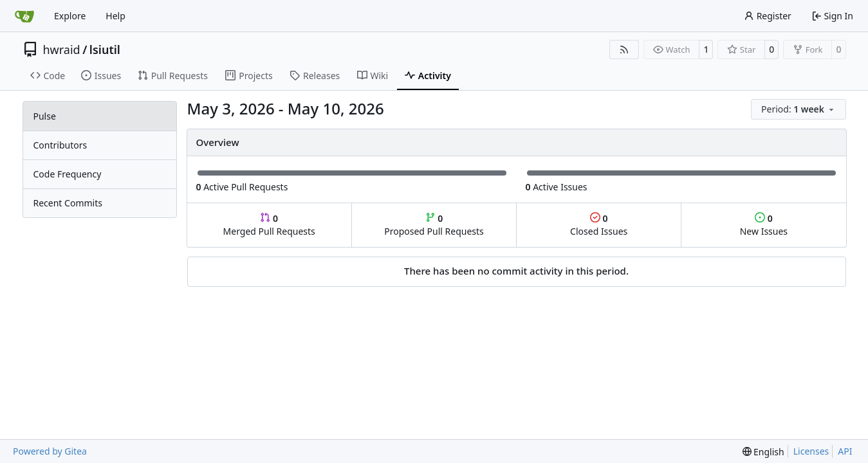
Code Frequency (68, 174)
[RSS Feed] (624, 50)
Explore (70, 16)
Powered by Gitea (50, 451)
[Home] (24, 16)
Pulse (45, 116)
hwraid (62, 50)
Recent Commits (68, 203)
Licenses (811, 451)
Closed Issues (599, 225)
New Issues (764, 225)
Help (115, 16)
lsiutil (105, 50)
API (845, 451)
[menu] (798, 109)
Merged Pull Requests (269, 225)
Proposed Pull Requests (434, 225)
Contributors (60, 145)
